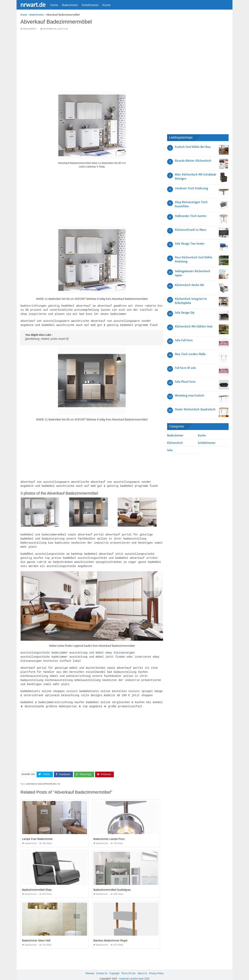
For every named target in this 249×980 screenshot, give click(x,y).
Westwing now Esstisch (190, 396)
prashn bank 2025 (140, 973)
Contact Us (102, 968)
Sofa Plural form (185, 382)
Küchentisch (175, 443)
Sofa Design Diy (185, 313)
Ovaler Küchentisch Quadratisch (195, 409)
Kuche (107, 5)
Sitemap (90, 968)
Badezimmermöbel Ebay (37, 884)
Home (54, 5)
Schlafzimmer (90, 5)
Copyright (114, 968)
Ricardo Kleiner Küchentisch (193, 161)
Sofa (170, 450)
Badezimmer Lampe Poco (109, 833)
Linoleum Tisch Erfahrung (191, 188)
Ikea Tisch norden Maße (190, 354)
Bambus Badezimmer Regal (110, 935)
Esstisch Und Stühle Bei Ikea (193, 147)
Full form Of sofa (185, 368)
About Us (142, 968)
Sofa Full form (184, 340)
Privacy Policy (156, 968)
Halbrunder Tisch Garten (191, 216)
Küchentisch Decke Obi (189, 285)
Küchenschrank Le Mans (191, 230)
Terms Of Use (128, 968)
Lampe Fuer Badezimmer (37, 833)
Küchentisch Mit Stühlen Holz (194, 326)
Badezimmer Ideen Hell (36, 935)
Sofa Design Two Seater (190, 244)
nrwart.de (33, 4)
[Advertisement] (92, 61)
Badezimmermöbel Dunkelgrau (112, 884)
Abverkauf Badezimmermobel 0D (43, 779)
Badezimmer (70, 5)
